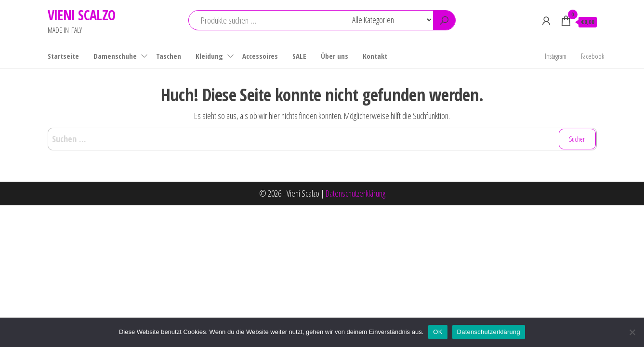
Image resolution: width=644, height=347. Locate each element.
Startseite (63, 56)
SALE (299, 56)
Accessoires (260, 56)
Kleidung (209, 56)
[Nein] (632, 332)
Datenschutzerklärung (355, 193)
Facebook (592, 56)
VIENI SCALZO (82, 15)
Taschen (169, 56)
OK (438, 332)
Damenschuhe (115, 56)
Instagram (556, 56)
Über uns (335, 56)
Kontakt (375, 56)
